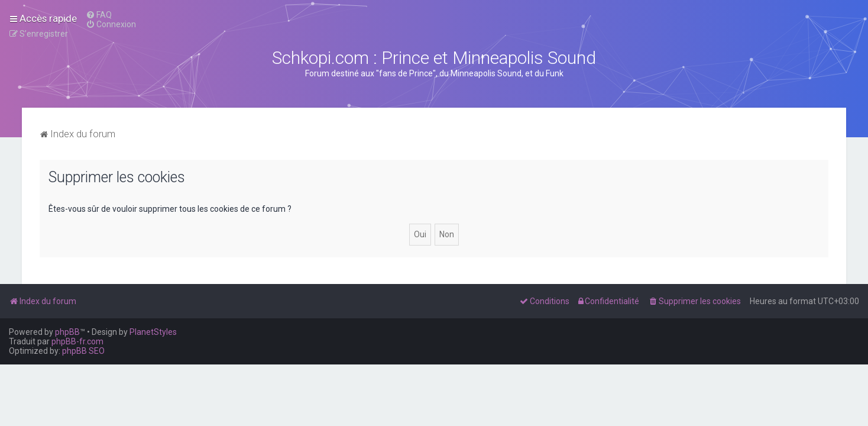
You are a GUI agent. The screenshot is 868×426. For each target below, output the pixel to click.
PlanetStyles (153, 332)
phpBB (67, 332)
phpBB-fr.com (77, 341)
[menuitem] (99, 15)
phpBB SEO (83, 351)
